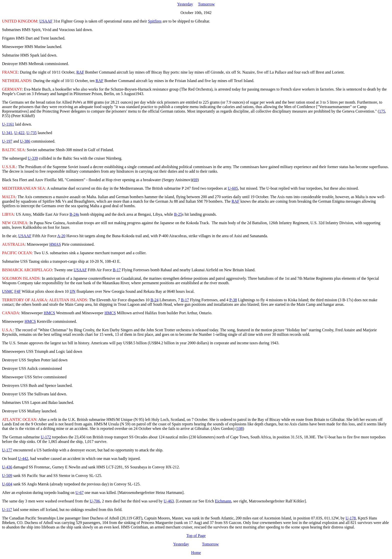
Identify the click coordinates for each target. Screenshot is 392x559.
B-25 (178, 214)
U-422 (19, 133)
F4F (17, 291)
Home (196, 553)
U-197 (7, 141)
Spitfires (155, 21)
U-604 (7, 484)
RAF (80, 72)
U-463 (169, 501)
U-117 (7, 510)
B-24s (74, 214)
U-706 (95, 501)
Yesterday (185, 4)
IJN (73, 291)
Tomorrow (206, 4)
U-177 (7, 450)
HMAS (55, 244)
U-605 (233, 188)
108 (240, 429)
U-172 (46, 437)
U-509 (7, 476)
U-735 (32, 133)
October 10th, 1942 (196, 13)
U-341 (7, 133)
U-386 (25, 141)
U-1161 (8, 124)
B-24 (154, 300)
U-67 (80, 493)
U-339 (33, 158)
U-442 (23, 459)
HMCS (49, 313)
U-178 (351, 518)
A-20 (61, 236)
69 (195, 180)
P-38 (233, 300)
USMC (8, 291)
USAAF (46, 21)
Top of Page (196, 536)
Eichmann (223, 501)
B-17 (117, 270)
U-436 (7, 467)
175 (382, 111)
